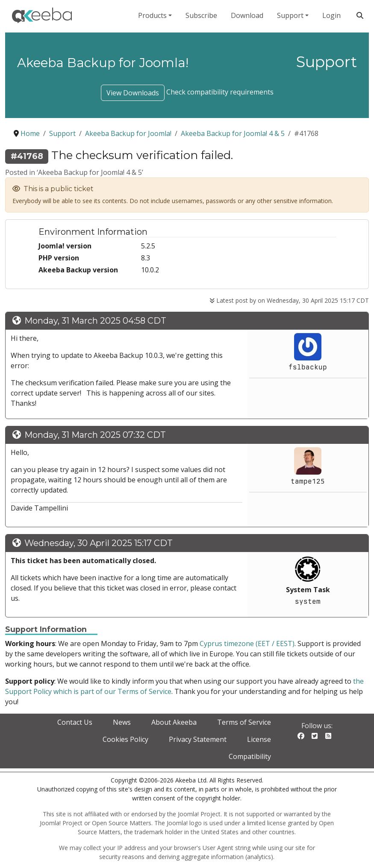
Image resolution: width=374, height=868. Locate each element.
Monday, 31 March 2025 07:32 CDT (95, 435)
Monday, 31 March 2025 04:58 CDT (95, 321)
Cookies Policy (125, 739)
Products (152, 15)
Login (331, 15)
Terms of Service (244, 722)
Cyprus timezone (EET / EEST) (247, 644)
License (259, 739)
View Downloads (133, 93)
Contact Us (75, 722)
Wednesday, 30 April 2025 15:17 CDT (99, 543)
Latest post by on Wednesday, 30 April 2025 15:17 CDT (289, 300)
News (122, 722)
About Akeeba (174, 722)
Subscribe (201, 15)
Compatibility (250, 756)
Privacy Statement (198, 739)
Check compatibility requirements (220, 92)
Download (247, 15)
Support (290, 15)
